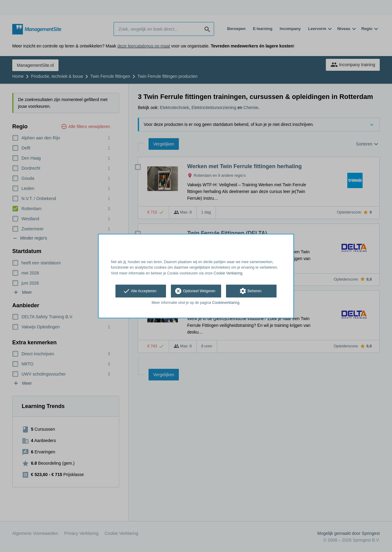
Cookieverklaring (226, 303)
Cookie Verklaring (228, 273)
